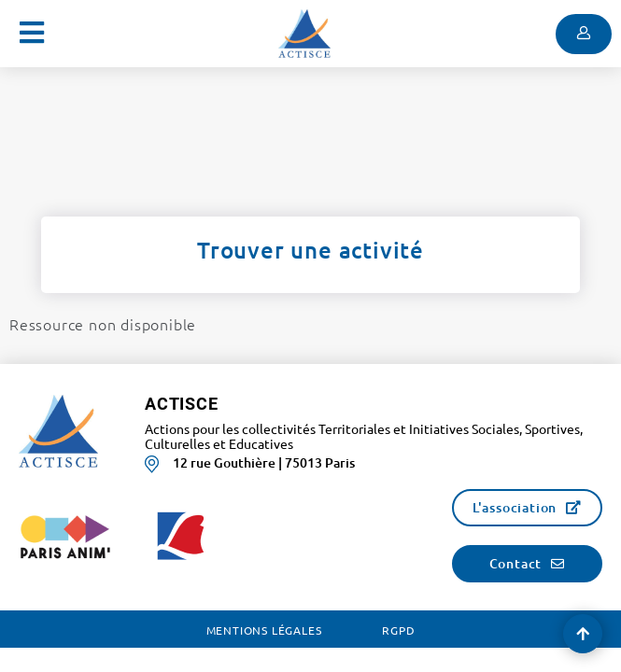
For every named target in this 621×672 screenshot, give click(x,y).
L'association (515, 507)
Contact (516, 563)
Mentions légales (264, 630)
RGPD (398, 630)
